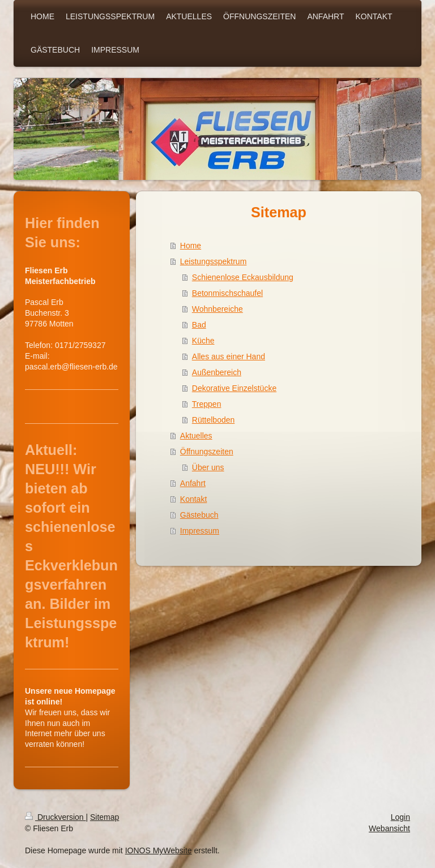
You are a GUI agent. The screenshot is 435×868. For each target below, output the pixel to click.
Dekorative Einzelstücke (234, 388)
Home (191, 246)
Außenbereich (217, 372)
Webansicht (389, 828)
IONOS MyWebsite (159, 850)
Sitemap (105, 817)
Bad (199, 325)
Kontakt (193, 499)
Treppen (207, 404)
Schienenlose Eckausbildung (243, 277)
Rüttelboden (214, 420)
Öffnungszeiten (207, 452)
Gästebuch (199, 515)
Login (400, 817)
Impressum (200, 531)
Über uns (208, 467)
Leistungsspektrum (214, 261)
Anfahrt (193, 483)
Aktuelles (196, 436)
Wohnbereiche (217, 309)
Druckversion (55, 817)
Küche (203, 341)
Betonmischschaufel (227, 293)
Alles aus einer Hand (229, 356)
